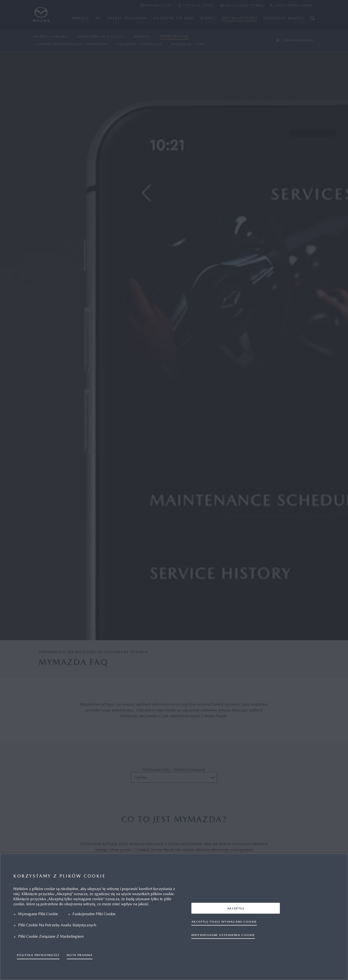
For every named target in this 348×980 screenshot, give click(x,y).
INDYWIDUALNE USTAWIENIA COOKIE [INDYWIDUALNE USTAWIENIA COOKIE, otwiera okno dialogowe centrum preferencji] (223, 935)
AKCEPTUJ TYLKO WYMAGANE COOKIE (224, 921)
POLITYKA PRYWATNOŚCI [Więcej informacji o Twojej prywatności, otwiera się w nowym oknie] (38, 955)
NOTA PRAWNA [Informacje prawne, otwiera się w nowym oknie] (80, 955)
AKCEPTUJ (236, 908)
